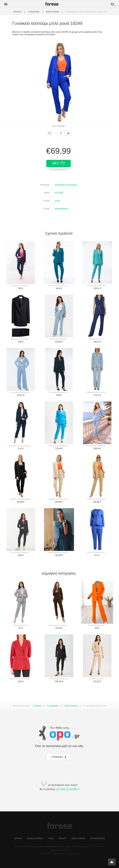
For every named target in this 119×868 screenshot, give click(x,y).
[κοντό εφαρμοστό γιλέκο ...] (59, 530)
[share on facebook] (61, 133)
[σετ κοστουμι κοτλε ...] (97, 656)
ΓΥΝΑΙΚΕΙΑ (34, 12)
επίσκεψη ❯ (59, 757)
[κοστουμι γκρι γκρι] (21, 603)
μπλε (57, 201)
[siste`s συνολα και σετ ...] (97, 530)
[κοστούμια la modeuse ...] (59, 603)
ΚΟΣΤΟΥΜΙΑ (53, 12)
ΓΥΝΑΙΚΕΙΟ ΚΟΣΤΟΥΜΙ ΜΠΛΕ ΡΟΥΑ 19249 (87, 12)
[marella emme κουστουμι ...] (21, 656)
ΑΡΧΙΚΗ (17, 12)
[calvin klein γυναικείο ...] (59, 316)
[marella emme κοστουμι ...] (97, 370)
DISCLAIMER (78, 838)
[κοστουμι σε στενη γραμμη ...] (21, 423)
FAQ (51, 838)
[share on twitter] (68, 133)
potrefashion (62, 209)
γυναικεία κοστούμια (66, 185)
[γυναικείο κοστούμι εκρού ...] (59, 476)
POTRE (59, 193)
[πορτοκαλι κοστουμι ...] (97, 603)
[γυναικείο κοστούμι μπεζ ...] (97, 476)
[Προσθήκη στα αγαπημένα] (50, 133)
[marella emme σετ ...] (97, 316)
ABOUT (62, 838)
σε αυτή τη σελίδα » (68, 789)
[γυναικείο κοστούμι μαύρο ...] (21, 476)
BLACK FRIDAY (36, 838)
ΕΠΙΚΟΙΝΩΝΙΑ (98, 838)
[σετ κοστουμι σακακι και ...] (59, 263)
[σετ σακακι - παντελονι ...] (21, 263)
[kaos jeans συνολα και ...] (21, 316)
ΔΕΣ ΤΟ (59, 163)
